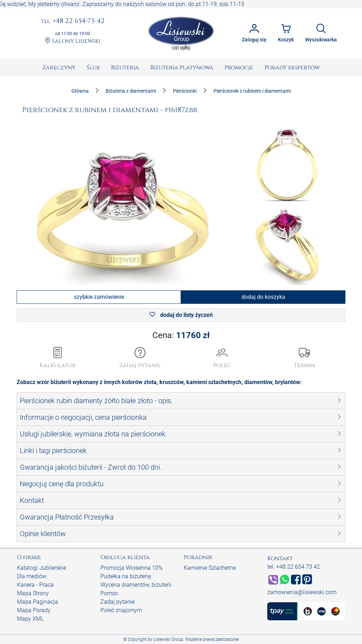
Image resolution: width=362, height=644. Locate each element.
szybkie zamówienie (99, 297)
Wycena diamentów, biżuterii (136, 585)
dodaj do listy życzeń (181, 315)
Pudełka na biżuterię (126, 576)
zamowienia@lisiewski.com (302, 592)
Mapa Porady (34, 610)
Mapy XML (30, 619)
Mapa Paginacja (37, 602)
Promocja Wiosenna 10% (132, 568)
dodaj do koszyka (263, 297)
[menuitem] (59, 68)
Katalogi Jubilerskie (42, 568)
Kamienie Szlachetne (210, 568)
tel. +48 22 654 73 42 (294, 567)
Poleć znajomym (121, 610)
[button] (140, 358)
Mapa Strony (33, 593)
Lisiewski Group (168, 639)
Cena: (181, 335)
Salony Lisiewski (73, 41)
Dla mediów (32, 576)
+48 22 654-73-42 (73, 21)
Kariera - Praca (35, 585)
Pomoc (109, 593)
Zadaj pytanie (118, 602)
